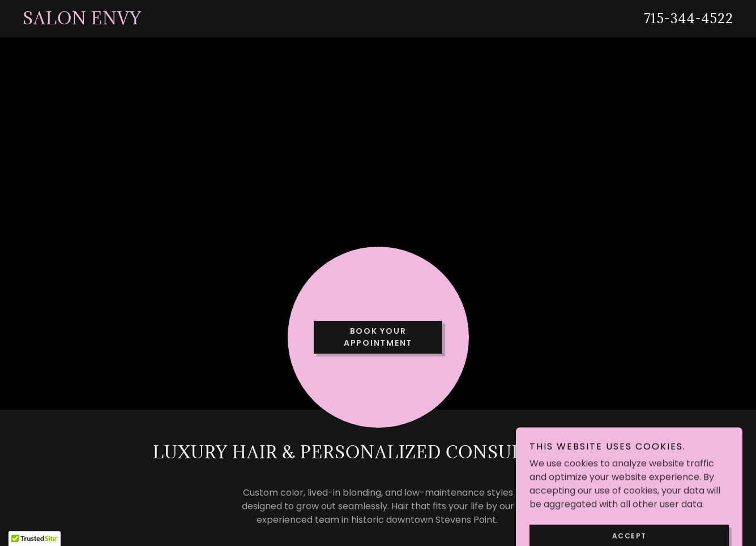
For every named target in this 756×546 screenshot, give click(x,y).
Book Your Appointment (378, 337)
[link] (280, 21)
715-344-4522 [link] (689, 18)
